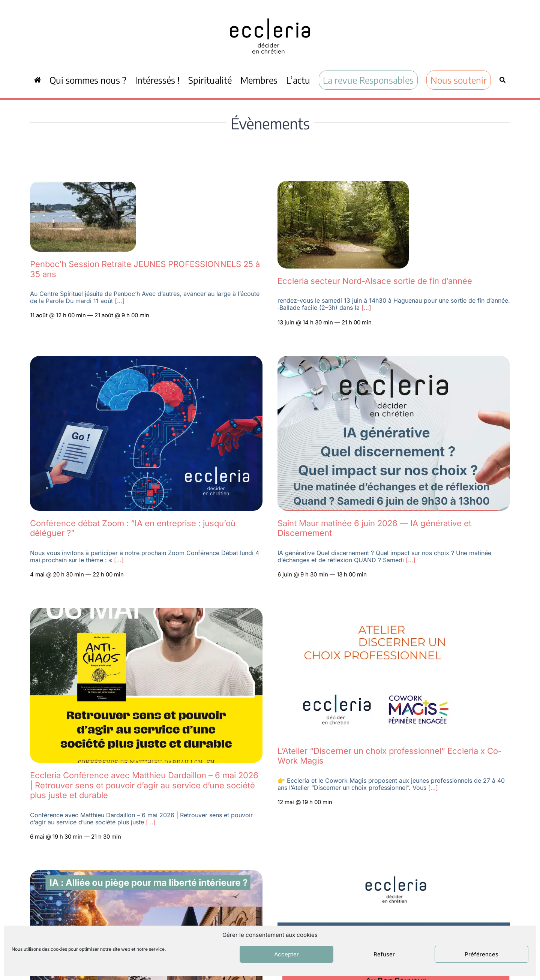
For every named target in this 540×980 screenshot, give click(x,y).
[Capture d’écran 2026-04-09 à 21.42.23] (375, 612)
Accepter (286, 954)
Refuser (384, 954)
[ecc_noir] (270, 12)
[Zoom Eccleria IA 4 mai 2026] (146, 360)
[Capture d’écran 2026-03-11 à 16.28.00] (394, 874)
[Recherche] (502, 80)
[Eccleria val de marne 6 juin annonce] (394, 360)
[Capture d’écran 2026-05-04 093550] (83, 185)
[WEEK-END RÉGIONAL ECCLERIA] (146, 874)
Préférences (481, 954)
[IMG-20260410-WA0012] (146, 612)
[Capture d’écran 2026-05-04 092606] (343, 185)
